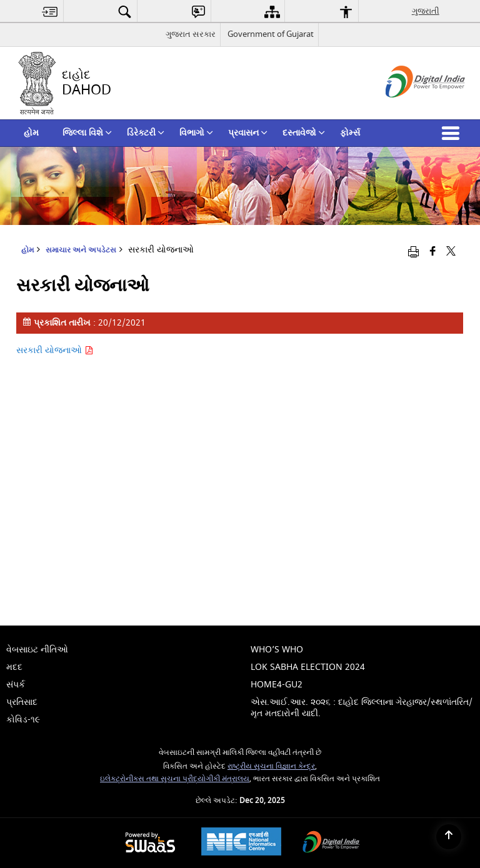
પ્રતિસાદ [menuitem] (22, 702)
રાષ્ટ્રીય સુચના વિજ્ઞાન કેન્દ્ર (271, 766)
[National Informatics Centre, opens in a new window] (241, 843)
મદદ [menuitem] (14, 667)
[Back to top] (449, 837)
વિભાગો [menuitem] (196, 133)
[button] (453, 133)
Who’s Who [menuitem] (277, 650)
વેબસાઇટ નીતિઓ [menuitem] (37, 650)
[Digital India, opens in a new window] (331, 843)
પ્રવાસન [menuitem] (248, 133)
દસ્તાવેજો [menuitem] (304, 133)
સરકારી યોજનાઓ (55, 350)
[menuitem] (50, 12)
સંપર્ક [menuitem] (16, 685)
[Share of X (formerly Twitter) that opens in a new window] (451, 252)
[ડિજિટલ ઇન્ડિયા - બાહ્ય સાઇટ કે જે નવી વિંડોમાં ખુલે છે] (410, 108)
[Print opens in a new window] (413, 252)
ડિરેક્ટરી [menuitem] (146, 133)
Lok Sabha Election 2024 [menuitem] (308, 667)
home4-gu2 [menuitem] (277, 685)
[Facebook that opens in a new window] (433, 252)
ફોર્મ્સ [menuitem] (350, 133)
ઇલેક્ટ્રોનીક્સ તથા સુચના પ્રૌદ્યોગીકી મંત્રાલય (175, 779)
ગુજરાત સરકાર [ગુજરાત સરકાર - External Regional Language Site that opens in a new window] (191, 34)
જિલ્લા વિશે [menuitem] (87, 133)
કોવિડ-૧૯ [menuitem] (23, 720)
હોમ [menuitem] (31, 133)
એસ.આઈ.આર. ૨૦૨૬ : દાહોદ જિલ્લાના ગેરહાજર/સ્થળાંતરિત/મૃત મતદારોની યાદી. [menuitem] (362, 708)
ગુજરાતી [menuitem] (426, 11)
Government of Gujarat (271, 34)
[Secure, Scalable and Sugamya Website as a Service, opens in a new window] (150, 843)
